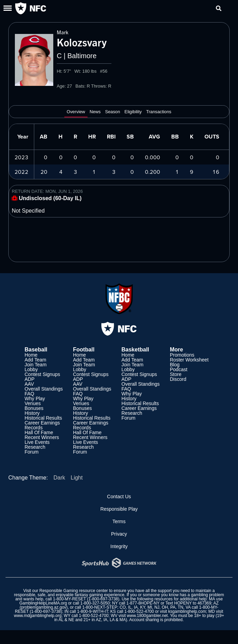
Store (176, 374)
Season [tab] (113, 112)
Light (77, 478)
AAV (29, 384)
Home (31, 355)
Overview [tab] (76, 112)
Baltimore (82, 56)
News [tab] (95, 112)
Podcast (179, 369)
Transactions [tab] (159, 112)
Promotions (182, 355)
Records (34, 428)
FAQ (29, 394)
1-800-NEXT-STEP (100, 607)
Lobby (31, 369)
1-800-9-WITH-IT (93, 611)
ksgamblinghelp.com (187, 611)
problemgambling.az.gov (44, 607)
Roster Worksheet (189, 360)
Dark (59, 478)
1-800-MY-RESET (69, 599)
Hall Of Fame (39, 432)
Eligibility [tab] (133, 112)
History (32, 413)
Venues (33, 403)
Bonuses (34, 408)
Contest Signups (42, 374)
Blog (175, 365)
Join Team (36, 365)
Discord (178, 379)
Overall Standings (44, 389)
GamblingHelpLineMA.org (43, 603)
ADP (30, 379)
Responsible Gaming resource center (74, 591)
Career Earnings (42, 423)
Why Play (35, 399)
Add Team (35, 360)
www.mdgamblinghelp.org (38, 616)
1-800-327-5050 (95, 603)
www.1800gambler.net (147, 616)
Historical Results (43, 418)
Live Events (37, 442)
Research (35, 447)
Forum (31, 452)
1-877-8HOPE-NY (143, 603)
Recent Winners (42, 437)
